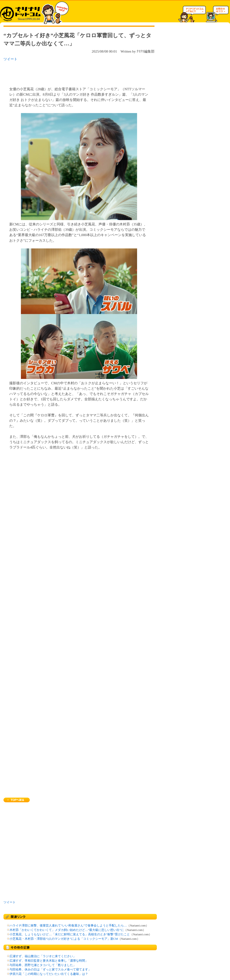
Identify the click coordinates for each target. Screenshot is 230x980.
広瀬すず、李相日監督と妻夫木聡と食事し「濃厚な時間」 (49, 961)
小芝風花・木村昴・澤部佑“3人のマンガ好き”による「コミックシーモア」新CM (64, 939)
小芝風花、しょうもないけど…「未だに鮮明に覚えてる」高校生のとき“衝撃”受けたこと (70, 934)
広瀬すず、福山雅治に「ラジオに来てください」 (43, 956)
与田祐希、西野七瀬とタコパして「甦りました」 (43, 965)
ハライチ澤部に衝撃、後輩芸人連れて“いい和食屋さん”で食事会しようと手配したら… (68, 926)
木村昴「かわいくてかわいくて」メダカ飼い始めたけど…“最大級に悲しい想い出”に (67, 930)
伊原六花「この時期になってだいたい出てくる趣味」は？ (49, 974)
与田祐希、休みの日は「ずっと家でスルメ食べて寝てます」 (50, 970)
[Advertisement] (64, 73)
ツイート (10, 59)
